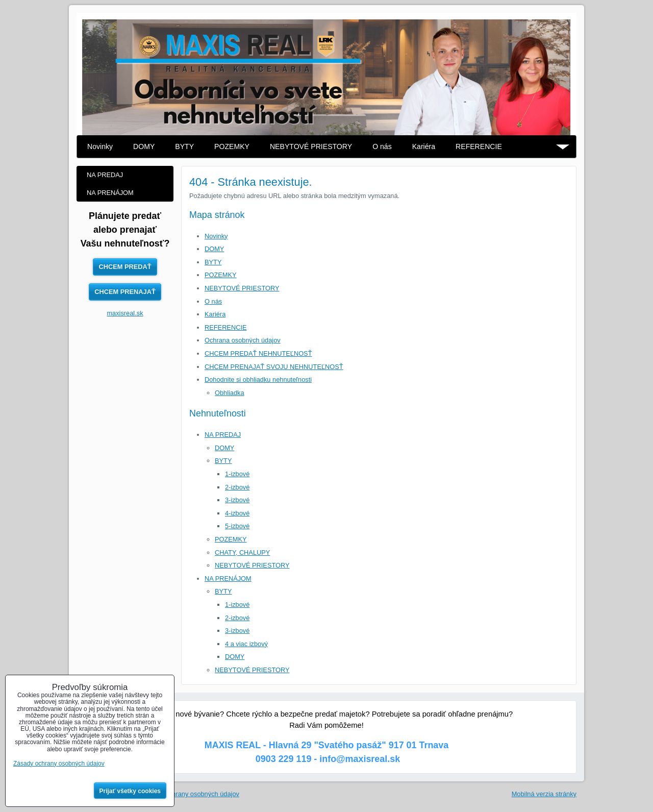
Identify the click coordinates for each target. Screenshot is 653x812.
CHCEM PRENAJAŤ (125, 292)
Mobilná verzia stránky (544, 794)
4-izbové (237, 513)
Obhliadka (230, 393)
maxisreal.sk (125, 313)
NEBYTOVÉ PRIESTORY (311, 146)
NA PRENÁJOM (228, 579)
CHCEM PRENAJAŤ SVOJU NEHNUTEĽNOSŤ (274, 367)
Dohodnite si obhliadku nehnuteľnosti (258, 379)
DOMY (144, 146)
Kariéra (424, 146)
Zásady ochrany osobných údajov (191, 794)
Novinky (100, 146)
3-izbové (237, 500)
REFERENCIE (479, 146)
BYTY (184, 146)
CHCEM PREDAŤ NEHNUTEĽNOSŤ (258, 353)
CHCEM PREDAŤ (125, 267)
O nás (382, 146)
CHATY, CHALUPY (242, 552)
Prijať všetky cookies (130, 791)
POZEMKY (232, 146)
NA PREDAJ (223, 435)
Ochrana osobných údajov (243, 340)
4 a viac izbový (246, 644)
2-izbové (237, 487)
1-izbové (237, 474)
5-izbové (237, 526)
